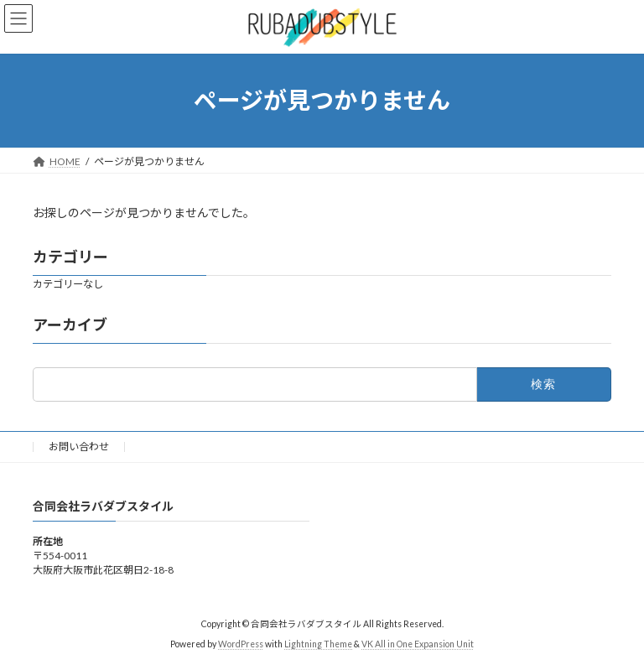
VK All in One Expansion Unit (418, 644)
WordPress (241, 644)
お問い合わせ (79, 447)
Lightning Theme (318, 644)
